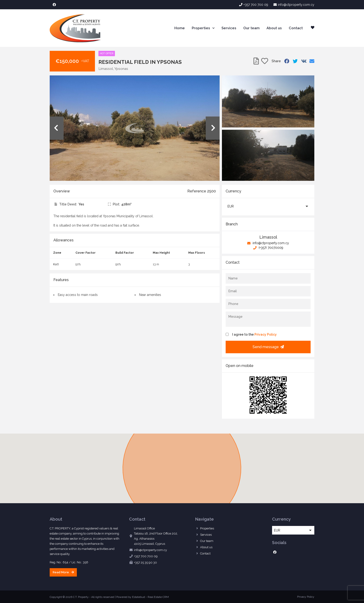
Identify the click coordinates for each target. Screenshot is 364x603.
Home (180, 28)
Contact (296, 28)
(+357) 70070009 (268, 248)
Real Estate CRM (158, 597)
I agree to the (254, 334)
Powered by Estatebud (131, 597)
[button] (268, 206)
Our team (251, 28)
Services (229, 28)
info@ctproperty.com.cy (268, 243)
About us (274, 28)
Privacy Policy (266, 334)
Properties (203, 28)
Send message (268, 347)
